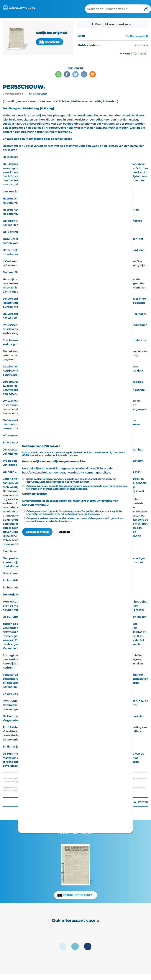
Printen (141, 802)
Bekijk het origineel (79, 895)
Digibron (10, 787)
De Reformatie (135, 36)
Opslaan (64, 532)
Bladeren (50, 42)
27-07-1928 (141, 46)
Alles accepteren (37, 532)
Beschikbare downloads (111, 24)
